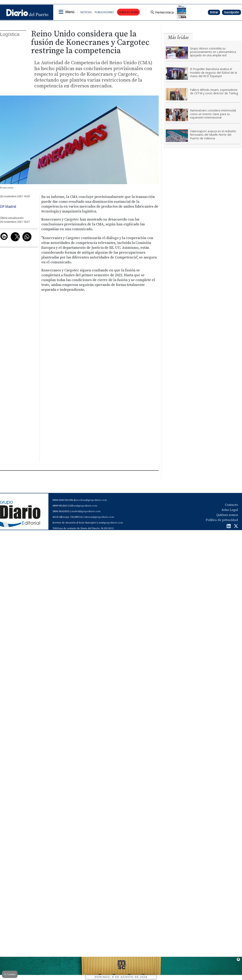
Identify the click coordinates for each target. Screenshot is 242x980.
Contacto (231, 505)
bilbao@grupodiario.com (83, 506)
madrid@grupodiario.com (86, 511)
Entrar (214, 12)
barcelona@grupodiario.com (91, 500)
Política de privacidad (222, 520)
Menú (70, 12)
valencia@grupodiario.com (99, 517)
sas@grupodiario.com (111, 523)
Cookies (10, 974)
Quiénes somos (227, 515)
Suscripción (232, 12)
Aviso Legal (230, 510)
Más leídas (178, 37)
